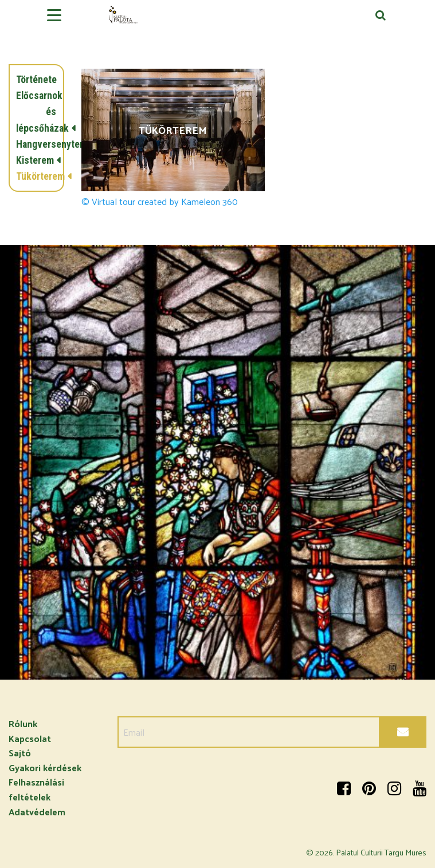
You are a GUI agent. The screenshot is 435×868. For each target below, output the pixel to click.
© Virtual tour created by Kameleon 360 (160, 202)
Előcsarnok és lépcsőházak (36, 112)
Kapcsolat (30, 738)
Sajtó (20, 753)
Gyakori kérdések (45, 768)
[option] (217, 462)
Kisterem (35, 160)
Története (36, 80)
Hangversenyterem (36, 144)
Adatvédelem (37, 812)
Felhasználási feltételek (36, 789)
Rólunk (23, 723)
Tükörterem (36, 176)
